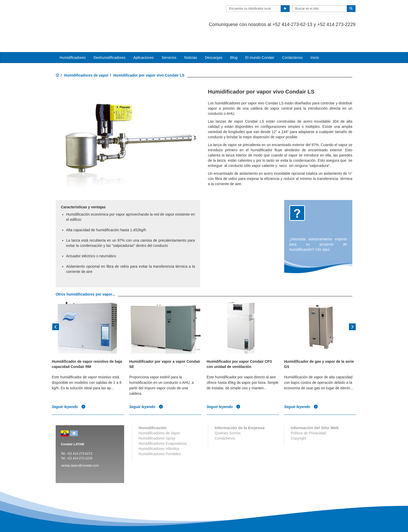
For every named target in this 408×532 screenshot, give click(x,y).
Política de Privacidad (308, 412)
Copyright (298, 417)
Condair (86, 12)
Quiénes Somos (228, 412)
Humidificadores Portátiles (160, 433)
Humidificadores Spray (157, 417)
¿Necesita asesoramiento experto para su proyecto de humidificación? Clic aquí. (318, 223)
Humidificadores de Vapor (160, 412)
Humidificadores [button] (73, 37)
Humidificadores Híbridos (159, 428)
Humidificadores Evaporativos (163, 423)
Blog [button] (234, 37)
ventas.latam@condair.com (80, 445)
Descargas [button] (214, 37)
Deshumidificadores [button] (109, 37)
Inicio (315, 37)
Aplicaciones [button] (144, 37)
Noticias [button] (191, 37)
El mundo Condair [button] (260, 37)
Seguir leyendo (69, 386)
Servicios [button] (169, 37)
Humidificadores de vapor (86, 54)
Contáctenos (293, 37)
